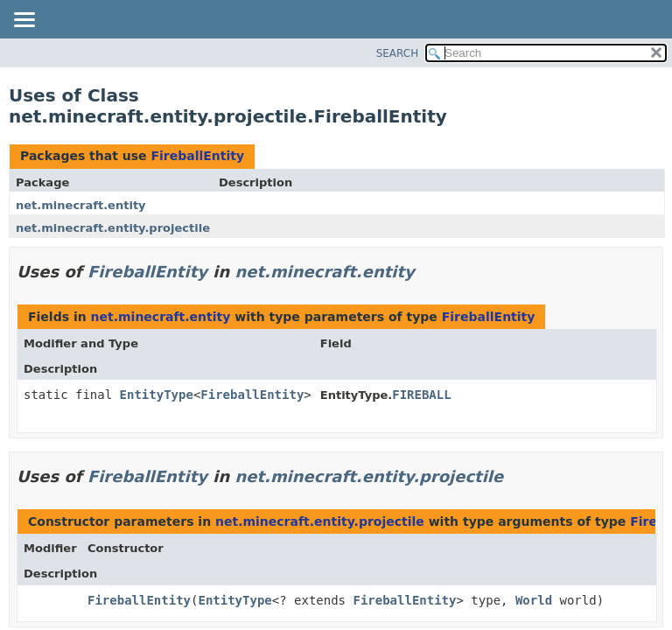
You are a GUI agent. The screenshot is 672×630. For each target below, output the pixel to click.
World (534, 600)
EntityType (157, 395)
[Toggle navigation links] (24, 21)
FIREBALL (421, 395)
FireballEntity (197, 156)
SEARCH (398, 53)
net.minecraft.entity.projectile (113, 228)
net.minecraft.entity (81, 205)
